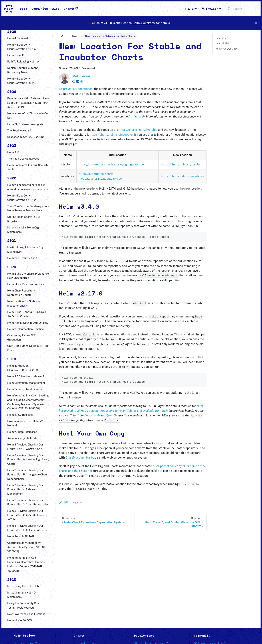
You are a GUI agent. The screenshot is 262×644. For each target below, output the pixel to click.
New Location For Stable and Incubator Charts (25, 303)
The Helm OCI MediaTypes (23, 159)
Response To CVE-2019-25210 (25, 137)
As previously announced (76, 89)
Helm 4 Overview (144, 23)
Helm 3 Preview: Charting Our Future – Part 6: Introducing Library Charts (28, 460)
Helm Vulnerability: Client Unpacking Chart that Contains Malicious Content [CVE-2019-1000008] (26, 564)
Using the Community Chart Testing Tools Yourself (24, 605)
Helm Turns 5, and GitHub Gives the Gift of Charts (27, 314)
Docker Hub (92, 415)
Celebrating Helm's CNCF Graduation (23, 337)
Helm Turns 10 (16, 55)
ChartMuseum (75, 458)
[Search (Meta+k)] (241, 9)
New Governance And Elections (26, 614)
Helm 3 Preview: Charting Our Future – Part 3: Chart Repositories (28, 502)
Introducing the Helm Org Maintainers (23, 595)
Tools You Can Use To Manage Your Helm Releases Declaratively (28, 208)
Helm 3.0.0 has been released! (26, 376)
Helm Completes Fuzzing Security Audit (28, 167)
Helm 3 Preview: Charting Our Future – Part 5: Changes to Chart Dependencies (27, 474)
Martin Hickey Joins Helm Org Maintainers (25, 249)
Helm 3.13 (13, 152)
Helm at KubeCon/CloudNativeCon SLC (28, 116)
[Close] (256, 23)
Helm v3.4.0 (222, 38)
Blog (56, 9)
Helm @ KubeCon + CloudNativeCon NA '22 (22, 198)
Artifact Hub (137, 117)
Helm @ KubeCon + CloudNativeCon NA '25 (22, 47)
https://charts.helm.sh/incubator (111, 135)
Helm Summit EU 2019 (21, 536)
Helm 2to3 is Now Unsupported (26, 124)
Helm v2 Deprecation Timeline (26, 329)
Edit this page (71, 502)
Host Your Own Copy (226, 49)
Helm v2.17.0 (222, 43)
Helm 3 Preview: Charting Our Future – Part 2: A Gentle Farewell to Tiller (27, 515)
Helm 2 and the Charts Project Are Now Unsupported (28, 276)
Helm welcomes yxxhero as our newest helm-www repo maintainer (28, 187)
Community (40, 9)
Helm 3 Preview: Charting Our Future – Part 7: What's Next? (25, 447)
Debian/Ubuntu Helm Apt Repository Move (22, 70)
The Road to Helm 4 (19, 130)
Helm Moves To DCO (20, 620)
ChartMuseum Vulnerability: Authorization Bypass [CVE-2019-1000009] (27, 547)
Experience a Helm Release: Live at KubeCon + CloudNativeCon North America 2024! (28, 103)
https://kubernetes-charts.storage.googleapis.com (113, 164)
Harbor (91, 458)
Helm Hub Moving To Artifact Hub (28, 323)
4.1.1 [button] (189, 9)
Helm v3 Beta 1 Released (22, 432)
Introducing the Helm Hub (23, 586)
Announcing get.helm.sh (22, 438)
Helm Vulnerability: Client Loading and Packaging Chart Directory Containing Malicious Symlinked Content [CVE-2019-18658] (28, 402)
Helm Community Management (26, 383)
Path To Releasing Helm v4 (23, 61)
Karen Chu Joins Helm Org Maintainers (23, 230)
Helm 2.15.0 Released (20, 415)
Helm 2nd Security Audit (22, 258)
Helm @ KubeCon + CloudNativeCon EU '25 (21, 81)
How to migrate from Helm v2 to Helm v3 (27, 423)
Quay (109, 415)
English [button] (210, 9)
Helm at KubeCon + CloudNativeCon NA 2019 (23, 368)
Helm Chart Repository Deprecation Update (21, 293)
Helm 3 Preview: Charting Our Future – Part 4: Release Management (25, 490)
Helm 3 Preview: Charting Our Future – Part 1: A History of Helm (27, 528)
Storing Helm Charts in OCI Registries (24, 219)
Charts (71, 9)
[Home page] (62, 36)
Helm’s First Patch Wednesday (26, 284)
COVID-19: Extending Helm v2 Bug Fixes (28, 348)
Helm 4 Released (18, 38)
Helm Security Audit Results (24, 389)
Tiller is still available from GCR (147, 411)
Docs (23, 9)
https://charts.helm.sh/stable (138, 130)
